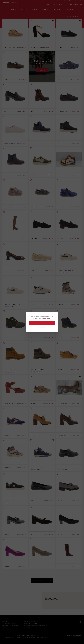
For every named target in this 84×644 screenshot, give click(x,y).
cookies (47, 316)
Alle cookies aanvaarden (42, 323)
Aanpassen (42, 327)
